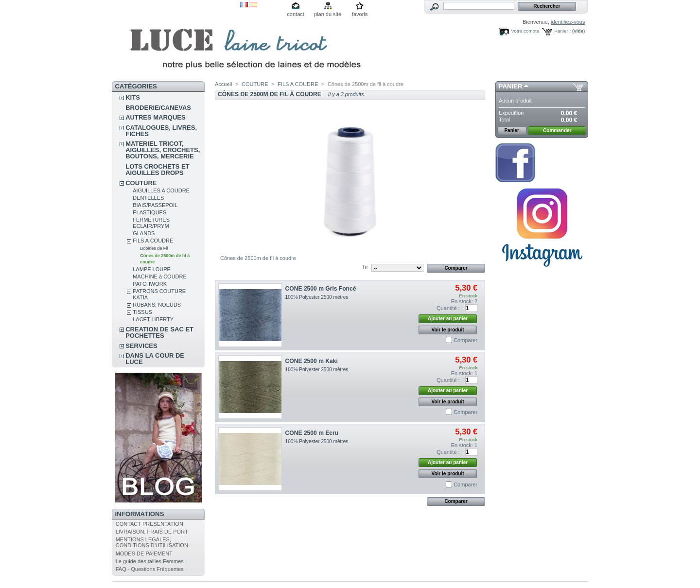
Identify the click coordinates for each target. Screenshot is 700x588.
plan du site (328, 14)
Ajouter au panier (448, 319)
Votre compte (525, 31)
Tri (365, 267)
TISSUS (142, 312)
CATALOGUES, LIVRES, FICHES (161, 131)
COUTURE (141, 183)
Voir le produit (448, 330)
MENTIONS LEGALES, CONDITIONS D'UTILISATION (152, 542)
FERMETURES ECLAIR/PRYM (151, 223)
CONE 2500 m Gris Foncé (321, 289)
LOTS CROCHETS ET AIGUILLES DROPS (157, 170)
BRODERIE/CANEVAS (158, 108)
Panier (511, 86)
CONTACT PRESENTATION (149, 524)
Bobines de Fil (154, 248)
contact (295, 14)
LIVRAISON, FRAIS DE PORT (152, 532)
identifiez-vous (568, 22)
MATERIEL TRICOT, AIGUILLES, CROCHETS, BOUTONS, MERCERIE (163, 150)
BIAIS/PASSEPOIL (155, 205)
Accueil (223, 84)
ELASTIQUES (149, 212)
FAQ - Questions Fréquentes (150, 569)
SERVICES (141, 346)
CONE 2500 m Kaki (312, 361)
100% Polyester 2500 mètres (317, 297)
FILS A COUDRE (153, 241)
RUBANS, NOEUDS (157, 305)
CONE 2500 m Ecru (312, 433)
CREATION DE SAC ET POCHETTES (159, 332)
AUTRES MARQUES (156, 117)
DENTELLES (148, 198)
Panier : (562, 31)
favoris (360, 14)
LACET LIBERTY (153, 319)
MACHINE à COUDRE (160, 277)
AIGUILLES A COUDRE (161, 190)
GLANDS (144, 233)
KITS (133, 97)
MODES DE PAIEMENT (144, 553)
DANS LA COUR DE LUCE (155, 359)
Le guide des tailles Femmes (150, 561)
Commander (557, 130)
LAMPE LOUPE (152, 269)
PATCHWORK (150, 284)
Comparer (465, 340)
